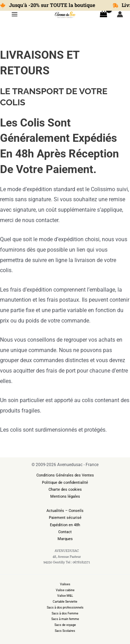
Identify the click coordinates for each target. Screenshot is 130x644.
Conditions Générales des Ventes (65, 475)
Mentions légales (65, 496)
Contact (65, 532)
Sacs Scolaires (65, 631)
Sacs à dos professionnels (65, 608)
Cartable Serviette (65, 602)
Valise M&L (65, 596)
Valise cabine (65, 590)
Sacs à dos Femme (65, 613)
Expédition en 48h (65, 525)
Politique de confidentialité (65, 483)
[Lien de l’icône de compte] (120, 14)
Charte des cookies (65, 490)
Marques (65, 539)
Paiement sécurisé (65, 518)
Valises (65, 584)
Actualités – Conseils (65, 511)
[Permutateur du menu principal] (15, 14)
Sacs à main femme (65, 619)
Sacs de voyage (65, 625)
